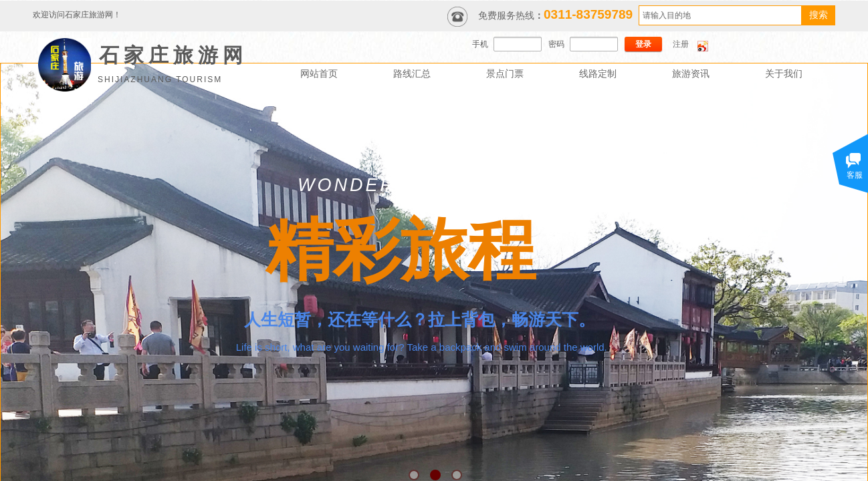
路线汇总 (412, 73)
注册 (681, 44)
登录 (643, 44)
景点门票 (505, 73)
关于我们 (784, 73)
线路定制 (598, 73)
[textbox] (720, 15)
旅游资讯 (691, 73)
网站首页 (319, 73)
